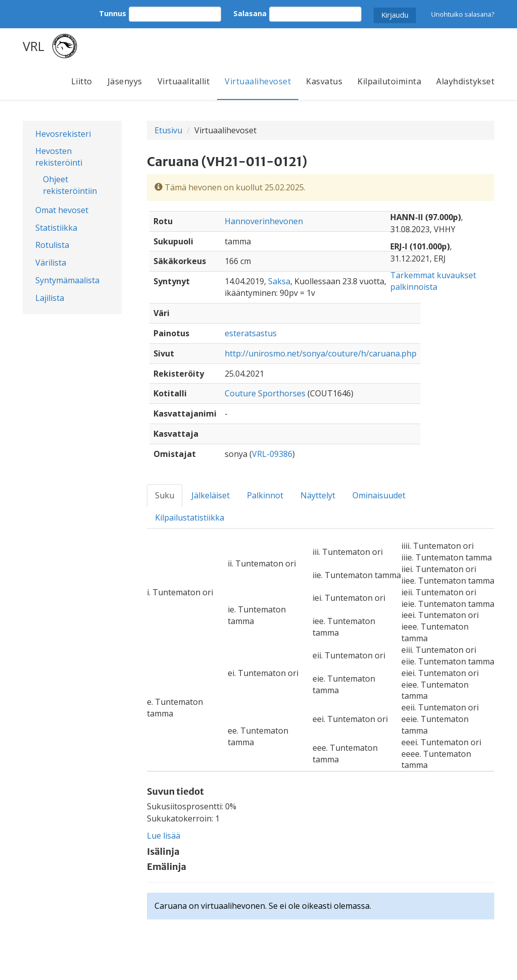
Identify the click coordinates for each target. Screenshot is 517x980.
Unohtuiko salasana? (463, 14)
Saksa (279, 281)
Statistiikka (56, 228)
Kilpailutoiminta (389, 81)
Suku (165, 495)
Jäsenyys (125, 81)
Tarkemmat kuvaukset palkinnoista (433, 281)
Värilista (51, 263)
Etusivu (168, 130)
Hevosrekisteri (63, 134)
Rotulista (52, 245)
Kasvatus (324, 81)
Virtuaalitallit (184, 81)
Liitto (82, 81)
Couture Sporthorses (265, 393)
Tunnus (113, 13)
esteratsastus (251, 333)
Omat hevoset (62, 210)
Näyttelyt (318, 495)
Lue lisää (164, 836)
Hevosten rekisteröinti (59, 157)
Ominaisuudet (379, 495)
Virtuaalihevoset (258, 81)
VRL (34, 46)
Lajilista (50, 298)
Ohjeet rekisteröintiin (70, 185)
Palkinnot (265, 495)
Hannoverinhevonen (264, 221)
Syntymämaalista (67, 280)
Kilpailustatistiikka (190, 518)
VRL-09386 (272, 454)
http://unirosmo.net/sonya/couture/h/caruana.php (321, 353)
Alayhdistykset (465, 81)
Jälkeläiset (211, 495)
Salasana (250, 13)
